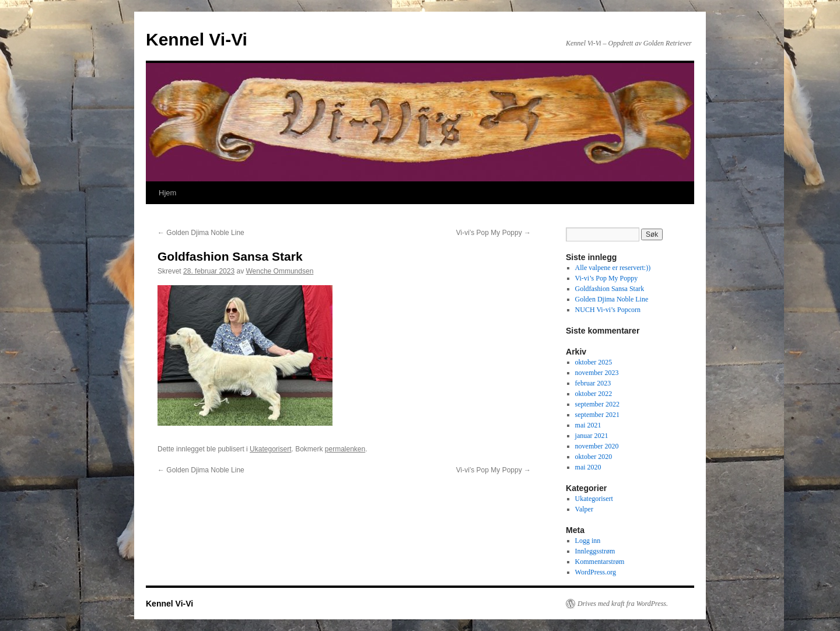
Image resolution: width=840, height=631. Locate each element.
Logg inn (588, 541)
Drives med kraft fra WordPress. (623, 604)
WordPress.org (596, 572)
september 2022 (597, 404)
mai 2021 (588, 425)
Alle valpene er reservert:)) (613, 268)
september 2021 (597, 415)
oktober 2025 (594, 362)
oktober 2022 (594, 394)
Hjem (167, 193)
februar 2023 (593, 383)
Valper (584, 509)
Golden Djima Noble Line (201, 233)
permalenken (345, 449)
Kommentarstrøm (600, 562)
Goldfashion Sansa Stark (610, 289)
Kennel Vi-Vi (197, 39)
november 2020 (597, 446)
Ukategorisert (270, 449)
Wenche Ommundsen (279, 271)
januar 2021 (592, 436)
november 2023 (597, 373)
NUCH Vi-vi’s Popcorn (608, 310)
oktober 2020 (594, 457)
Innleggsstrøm (595, 551)
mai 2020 (588, 467)
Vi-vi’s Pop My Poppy (494, 233)
